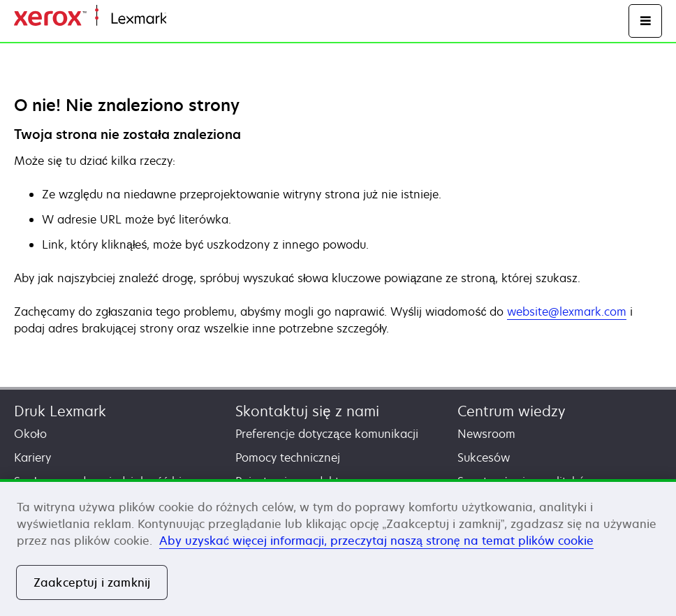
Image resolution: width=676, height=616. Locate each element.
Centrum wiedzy (512, 411)
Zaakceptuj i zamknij (92, 582)
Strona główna (200, 19)
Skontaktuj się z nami (307, 411)
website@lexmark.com (567, 311)
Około (30, 434)
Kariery (32, 457)
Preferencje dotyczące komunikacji (327, 434)
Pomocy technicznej (288, 457)
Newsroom (486, 434)
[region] (338, 548)
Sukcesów (484, 457)
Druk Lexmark (60, 411)
